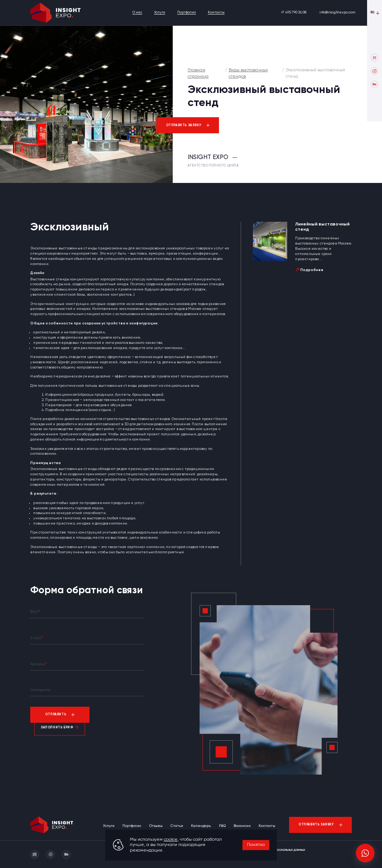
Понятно (256, 845)
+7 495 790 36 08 (294, 13)
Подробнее (312, 270)
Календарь (201, 826)
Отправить (56, 714)
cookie (171, 840)
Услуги (160, 13)
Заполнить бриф (57, 727)
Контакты (216, 13)
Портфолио (187, 13)
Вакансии (242, 826)
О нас (137, 13)
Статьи (177, 826)
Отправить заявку (184, 125)
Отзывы (156, 826)
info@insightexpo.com (337, 13)
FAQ (222, 826)
